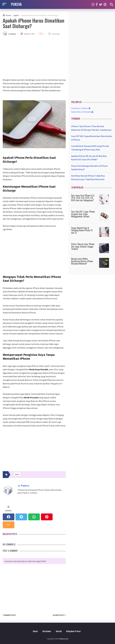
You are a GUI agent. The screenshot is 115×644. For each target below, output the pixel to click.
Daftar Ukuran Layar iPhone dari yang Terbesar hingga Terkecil (83, 246)
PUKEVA (16, 4)
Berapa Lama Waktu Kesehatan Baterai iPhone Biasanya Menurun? (82, 261)
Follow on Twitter (81, 108)
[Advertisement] (34, 58)
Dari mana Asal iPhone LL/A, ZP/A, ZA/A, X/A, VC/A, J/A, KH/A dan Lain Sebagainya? (83, 198)
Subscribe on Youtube (82, 112)
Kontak (59, 631)
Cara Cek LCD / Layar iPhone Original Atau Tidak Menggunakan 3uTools (83, 214)
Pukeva (25, 486)
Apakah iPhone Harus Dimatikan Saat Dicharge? (34, 23)
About (35, 631)
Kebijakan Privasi (73, 631)
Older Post (59, 615)
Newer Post (9, 615)
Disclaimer (47, 631)
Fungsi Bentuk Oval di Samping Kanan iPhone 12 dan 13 (82, 230)
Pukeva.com (64, 639)
